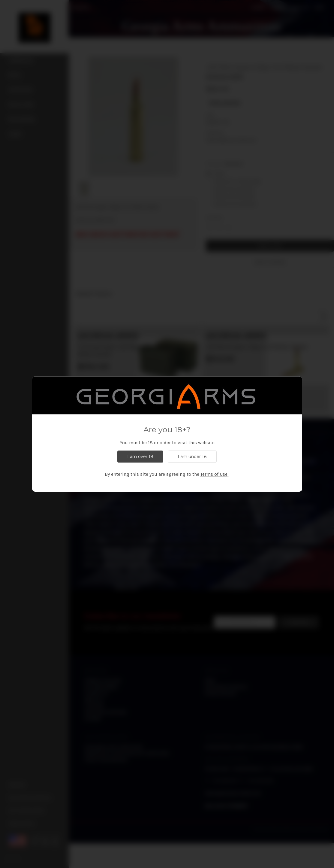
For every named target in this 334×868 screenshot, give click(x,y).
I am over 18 (140, 457)
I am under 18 (192, 457)
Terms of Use (214, 474)
